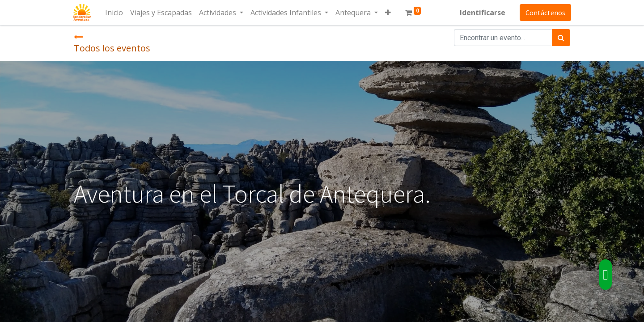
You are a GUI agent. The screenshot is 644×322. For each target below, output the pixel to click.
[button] (389, 13)
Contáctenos (544, 13)
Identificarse (482, 13)
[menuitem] (115, 13)
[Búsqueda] (561, 38)
